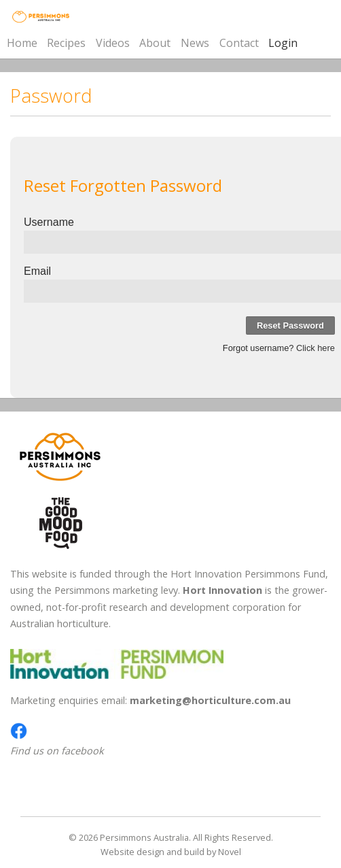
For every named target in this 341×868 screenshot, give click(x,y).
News (195, 43)
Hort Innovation (222, 590)
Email (37, 271)
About (155, 43)
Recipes (66, 43)
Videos (113, 43)
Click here (316, 348)
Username (49, 222)
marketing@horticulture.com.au (210, 700)
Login (283, 43)
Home (22, 43)
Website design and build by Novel (171, 852)
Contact (239, 43)
